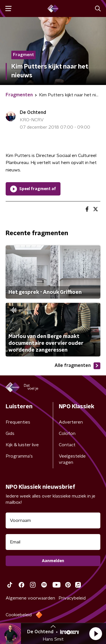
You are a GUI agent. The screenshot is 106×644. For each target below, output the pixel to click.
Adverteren (71, 422)
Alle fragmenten (77, 366)
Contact (67, 445)
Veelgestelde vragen (72, 459)
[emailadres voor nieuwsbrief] (53, 542)
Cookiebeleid (19, 615)
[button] (96, 634)
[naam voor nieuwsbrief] (53, 520)
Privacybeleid (72, 598)
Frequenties (18, 422)
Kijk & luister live (22, 445)
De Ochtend (33, 112)
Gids (10, 433)
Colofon (67, 433)
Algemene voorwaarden (30, 598)
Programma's (19, 456)
